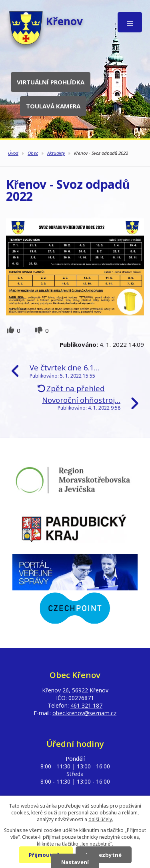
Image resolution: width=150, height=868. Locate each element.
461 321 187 (86, 705)
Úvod (13, 153)
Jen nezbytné (104, 855)
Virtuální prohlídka (51, 82)
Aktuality (56, 153)
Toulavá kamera (53, 106)
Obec (33, 153)
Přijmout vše (46, 855)
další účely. (101, 819)
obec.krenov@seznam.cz (84, 713)
